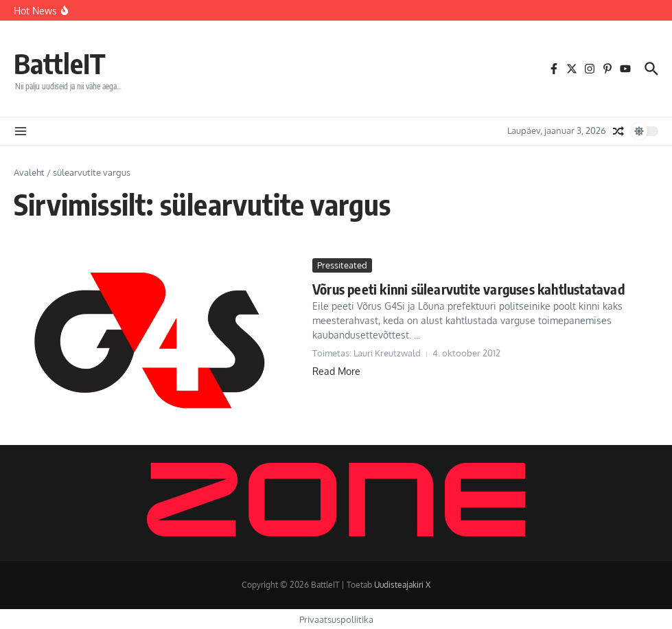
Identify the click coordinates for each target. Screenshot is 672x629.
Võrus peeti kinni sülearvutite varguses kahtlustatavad (468, 289)
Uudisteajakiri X (402, 585)
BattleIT (60, 63)
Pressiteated (342, 265)
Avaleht (29, 172)
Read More (336, 371)
